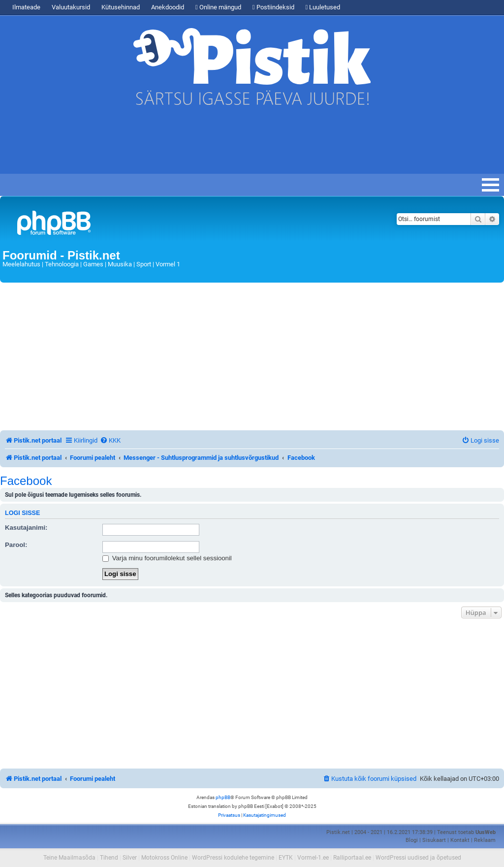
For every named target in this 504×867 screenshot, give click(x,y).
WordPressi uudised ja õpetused (418, 858)
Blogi (412, 840)
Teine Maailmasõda (69, 858)
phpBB (223, 797)
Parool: (16, 545)
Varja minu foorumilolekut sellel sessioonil (167, 558)
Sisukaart (434, 840)
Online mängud (218, 7)
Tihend (109, 858)
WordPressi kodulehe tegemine (233, 858)
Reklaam (485, 840)
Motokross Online (164, 858)
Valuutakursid (71, 7)
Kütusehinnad (121, 7)
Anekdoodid (168, 7)
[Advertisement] (179, 144)
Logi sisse (22, 513)
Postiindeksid (273, 7)
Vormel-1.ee (313, 858)
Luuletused (323, 7)
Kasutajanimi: (26, 528)
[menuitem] (110, 440)
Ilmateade (26, 7)
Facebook (26, 481)
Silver (130, 858)
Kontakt (460, 840)
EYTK (286, 858)
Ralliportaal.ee (352, 858)
